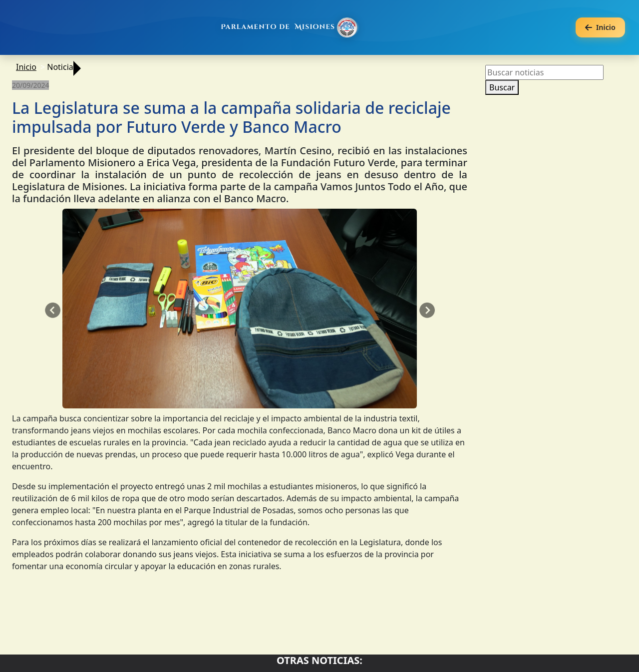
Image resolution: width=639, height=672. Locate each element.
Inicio (26, 67)
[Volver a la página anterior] (600, 28)
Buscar (502, 87)
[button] (52, 311)
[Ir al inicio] (291, 27)
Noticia (60, 67)
